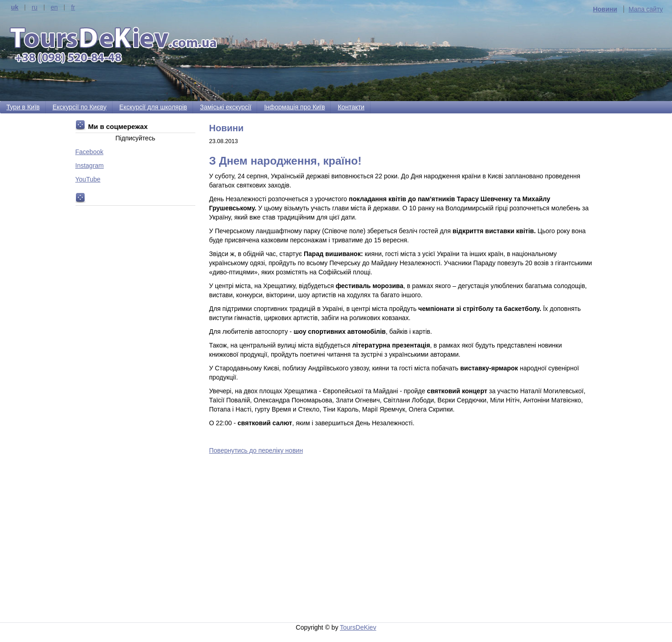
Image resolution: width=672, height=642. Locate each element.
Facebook (89, 152)
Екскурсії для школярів (153, 107)
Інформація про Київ (294, 107)
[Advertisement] (403, 540)
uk (15, 8)
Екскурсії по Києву (80, 107)
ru (34, 8)
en (54, 8)
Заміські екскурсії (226, 107)
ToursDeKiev (358, 627)
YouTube (88, 179)
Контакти (351, 107)
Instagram (90, 166)
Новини (605, 9)
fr (73, 8)
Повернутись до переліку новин (256, 450)
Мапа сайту (646, 9)
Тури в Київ (23, 107)
